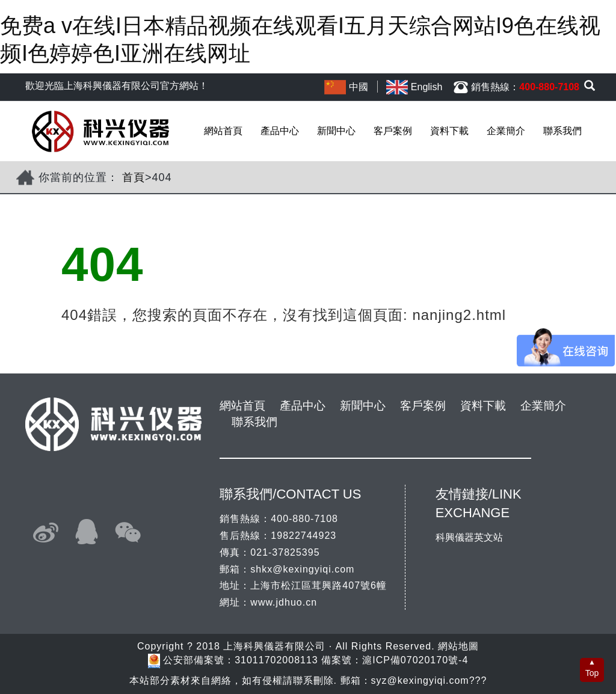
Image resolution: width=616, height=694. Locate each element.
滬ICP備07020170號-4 (415, 660)
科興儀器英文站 (469, 537)
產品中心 (280, 131)
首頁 (134, 177)
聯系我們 (562, 131)
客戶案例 (393, 131)
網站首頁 (223, 131)
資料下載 (449, 131)
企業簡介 (506, 131)
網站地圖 (458, 646)
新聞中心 (336, 131)
